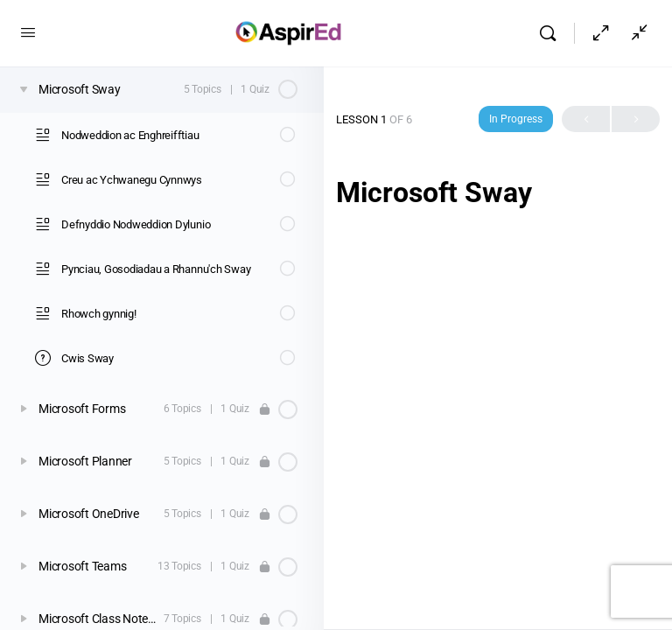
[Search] (552, 33)
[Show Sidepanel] (635, 33)
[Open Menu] (28, 33)
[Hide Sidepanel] (601, 33)
